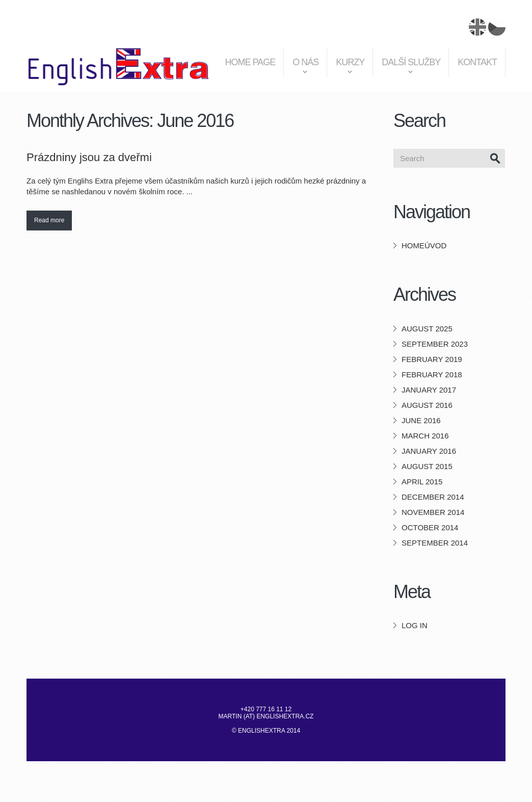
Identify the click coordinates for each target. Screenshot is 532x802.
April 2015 (422, 482)
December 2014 (433, 497)
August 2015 (427, 466)
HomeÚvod (424, 245)
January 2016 (429, 451)
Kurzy (345, 70)
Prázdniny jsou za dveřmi (89, 157)
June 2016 (421, 420)
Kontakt (477, 62)
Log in (415, 625)
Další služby (406, 70)
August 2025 (427, 329)
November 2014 (433, 512)
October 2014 (430, 527)
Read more (49, 220)
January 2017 (429, 390)
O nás (301, 70)
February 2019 (432, 359)
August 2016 (427, 405)
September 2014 (435, 543)
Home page (250, 62)
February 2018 (432, 374)
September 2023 (435, 344)
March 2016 (425, 436)
